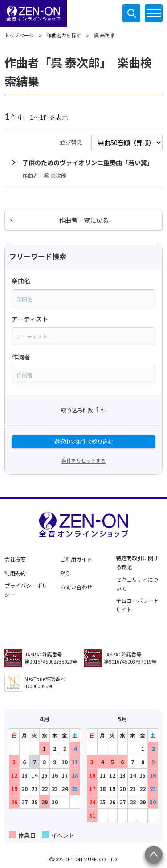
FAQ (65, 573)
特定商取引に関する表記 (137, 562)
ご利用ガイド (76, 559)
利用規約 (15, 573)
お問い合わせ (76, 587)
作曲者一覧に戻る (84, 220)
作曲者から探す (64, 35)
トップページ (19, 35)
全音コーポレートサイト (137, 605)
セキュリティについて (137, 584)
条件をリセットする (83, 460)
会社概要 (15, 559)
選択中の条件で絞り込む (84, 441)
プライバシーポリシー (26, 590)
